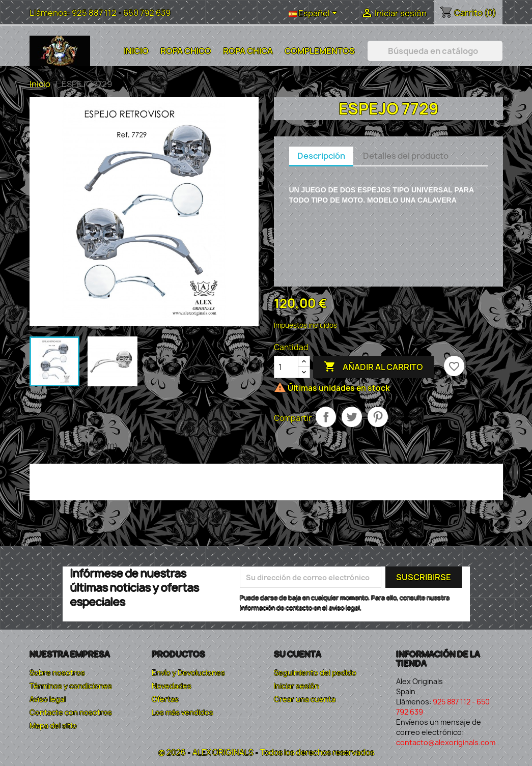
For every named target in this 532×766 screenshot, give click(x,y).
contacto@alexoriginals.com (446, 742)
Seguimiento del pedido (315, 673)
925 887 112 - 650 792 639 (121, 13)
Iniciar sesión (297, 686)
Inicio (136, 51)
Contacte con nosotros (71, 712)
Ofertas (165, 699)
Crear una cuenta (305, 699)
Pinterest (378, 417)
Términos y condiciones (71, 686)
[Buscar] (435, 51)
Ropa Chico (186, 51)
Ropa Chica (248, 51)
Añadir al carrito (373, 367)
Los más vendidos (183, 712)
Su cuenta (298, 654)
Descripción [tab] (321, 156)
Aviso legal (48, 699)
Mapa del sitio (53, 726)
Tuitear (352, 417)
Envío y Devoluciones (188, 673)
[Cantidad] (286, 367)
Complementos (320, 51)
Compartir (326, 417)
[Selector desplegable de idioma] (315, 14)
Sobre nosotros (57, 673)
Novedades (172, 686)
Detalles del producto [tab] (406, 156)
